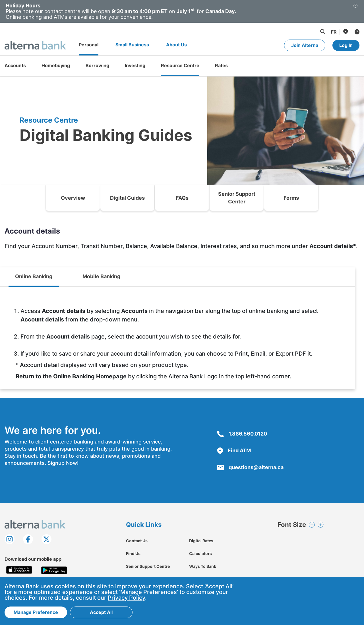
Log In (346, 45)
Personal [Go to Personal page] (89, 45)
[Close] (355, 11)
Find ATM (234, 450)
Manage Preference (36, 612)
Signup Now (62, 463)
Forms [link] (291, 198)
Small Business (132, 45)
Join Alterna (305, 45)
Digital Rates (201, 541)
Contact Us (137, 541)
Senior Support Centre (148, 566)
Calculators (200, 553)
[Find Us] (345, 32)
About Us (176, 45)
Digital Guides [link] (127, 198)
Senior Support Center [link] (237, 198)
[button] (322, 32)
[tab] (34, 277)
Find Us (133, 553)
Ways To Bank (203, 566)
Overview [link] (73, 198)
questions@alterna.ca (250, 467)
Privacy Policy (126, 598)
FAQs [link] (182, 198)
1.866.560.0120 (242, 434)
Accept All (101, 612)
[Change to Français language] (334, 32)
